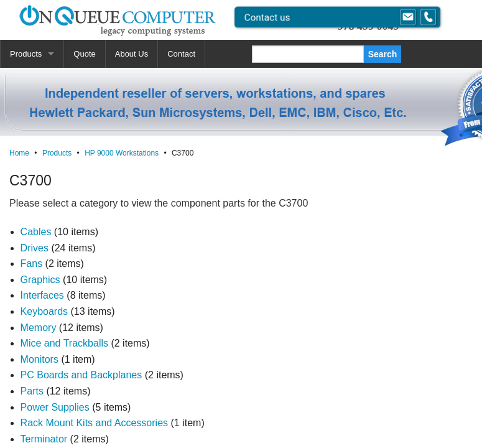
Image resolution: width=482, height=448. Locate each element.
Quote (84, 54)
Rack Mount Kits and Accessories (94, 423)
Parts (32, 391)
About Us (132, 54)
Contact (181, 54)
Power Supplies (55, 407)
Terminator (44, 439)
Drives (35, 248)
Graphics (40, 280)
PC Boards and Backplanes (81, 375)
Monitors (39, 359)
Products (26, 54)
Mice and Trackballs (64, 343)
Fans (32, 264)
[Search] (308, 54)
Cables (36, 232)
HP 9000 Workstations (122, 153)
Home (19, 153)
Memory (39, 328)
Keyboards (44, 311)
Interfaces (42, 295)
